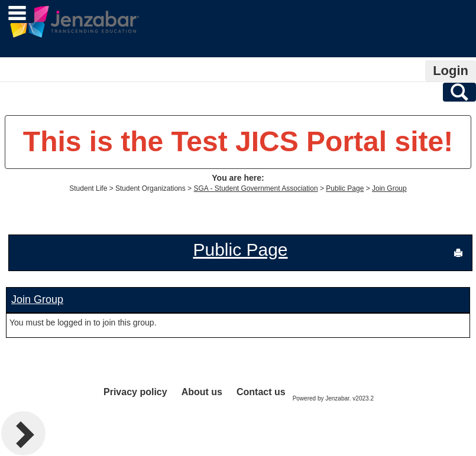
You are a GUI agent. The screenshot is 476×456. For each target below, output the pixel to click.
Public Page (345, 188)
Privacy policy (135, 392)
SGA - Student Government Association (255, 188)
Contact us (261, 392)
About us (202, 392)
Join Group (389, 188)
